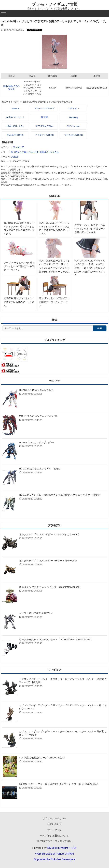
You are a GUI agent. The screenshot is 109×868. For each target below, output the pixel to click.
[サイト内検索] (48, 328)
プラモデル (54, 525)
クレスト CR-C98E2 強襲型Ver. (36, 613)
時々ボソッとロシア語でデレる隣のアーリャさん (35, 152)
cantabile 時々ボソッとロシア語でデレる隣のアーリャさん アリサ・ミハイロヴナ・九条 (32, 88)
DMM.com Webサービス (62, 848)
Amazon (15, 109)
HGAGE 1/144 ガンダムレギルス (36, 390)
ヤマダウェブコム (44, 126)
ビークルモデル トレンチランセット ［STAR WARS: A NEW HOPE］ (56, 639)
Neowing (73, 117)
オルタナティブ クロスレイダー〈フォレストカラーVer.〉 (50, 534)
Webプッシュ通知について (55, 836)
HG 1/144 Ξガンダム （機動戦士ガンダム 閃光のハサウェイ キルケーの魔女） (60, 495)
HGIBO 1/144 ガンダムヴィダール (37, 442)
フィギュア (18, 147)
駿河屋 (44, 117)
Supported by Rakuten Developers (55, 859)
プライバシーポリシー (54, 818)
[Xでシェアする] (34, 30)
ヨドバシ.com (73, 126)
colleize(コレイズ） (15, 126)
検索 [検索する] (100, 328)
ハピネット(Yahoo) (44, 135)
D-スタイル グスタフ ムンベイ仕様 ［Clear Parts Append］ (50, 587)
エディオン (73, 108)
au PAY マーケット (15, 117)
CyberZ (14, 157)
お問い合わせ (54, 824)
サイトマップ (54, 830)
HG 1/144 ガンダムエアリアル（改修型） (41, 469)
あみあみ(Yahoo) (15, 135)
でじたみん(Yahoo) (73, 135)
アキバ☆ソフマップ (44, 108)
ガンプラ (54, 381)
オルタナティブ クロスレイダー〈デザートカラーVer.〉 (49, 561)
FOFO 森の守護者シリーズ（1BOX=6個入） (43, 758)
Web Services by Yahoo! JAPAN (54, 854)
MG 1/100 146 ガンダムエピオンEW (38, 416)
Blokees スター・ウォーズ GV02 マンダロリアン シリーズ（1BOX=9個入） (59, 784)
